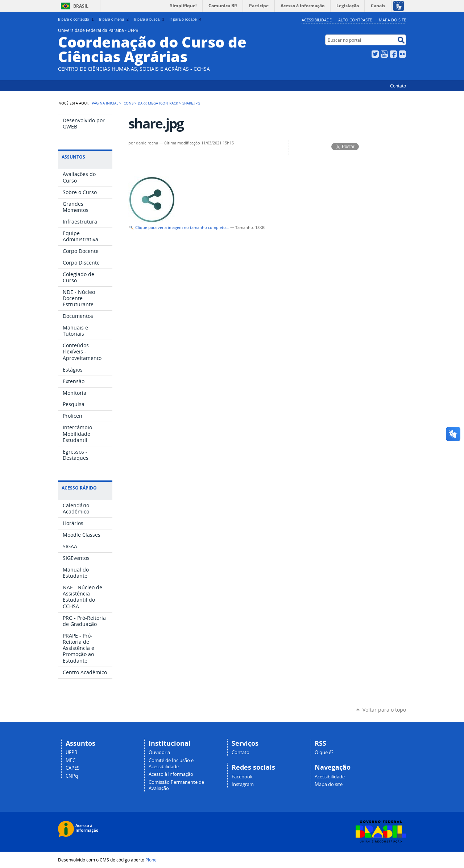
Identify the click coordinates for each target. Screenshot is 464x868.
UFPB (71, 752)
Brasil (81, 6)
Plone (151, 860)
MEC (71, 760)
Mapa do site (392, 20)
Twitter (375, 54)
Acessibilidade (317, 20)
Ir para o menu (114, 19)
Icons (128, 103)
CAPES (72, 768)
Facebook (393, 54)
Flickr (402, 54)
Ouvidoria (159, 752)
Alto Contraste (355, 20)
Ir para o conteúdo (76, 19)
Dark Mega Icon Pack (158, 103)
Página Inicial (105, 103)
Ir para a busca (150, 19)
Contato (398, 86)
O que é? (324, 752)
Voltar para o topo (384, 710)
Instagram (243, 784)
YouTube (384, 54)
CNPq (72, 776)
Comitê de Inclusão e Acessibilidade (171, 763)
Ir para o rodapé (186, 19)
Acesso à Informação (171, 774)
